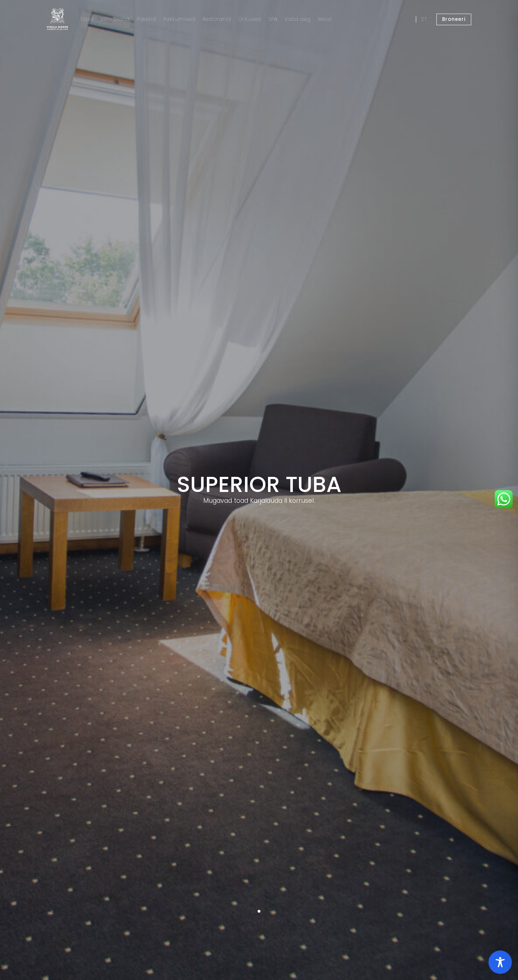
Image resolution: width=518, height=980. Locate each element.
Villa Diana (115, 19)
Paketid (146, 19)
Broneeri (454, 19)
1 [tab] (259, 911)
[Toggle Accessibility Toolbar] (500, 962)
